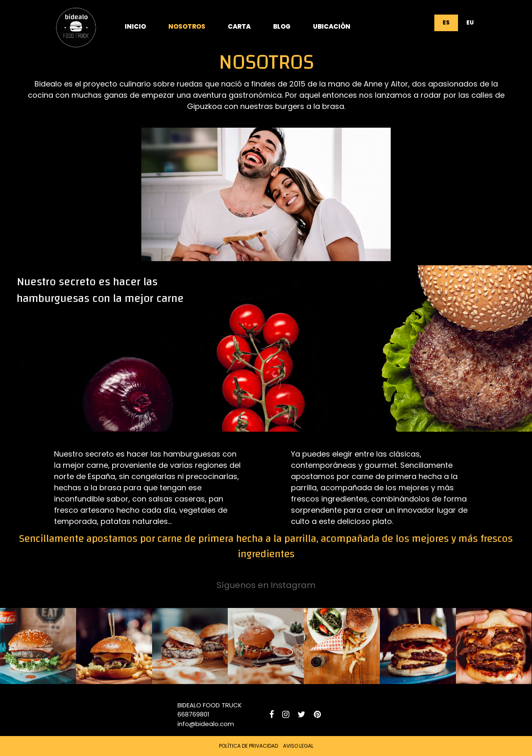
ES (446, 23)
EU (470, 23)
